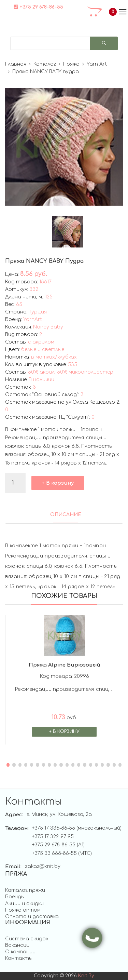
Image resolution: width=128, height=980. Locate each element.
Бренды (15, 897)
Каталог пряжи (25, 890)
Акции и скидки (24, 904)
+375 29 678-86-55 (39, 7)
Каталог (45, 64)
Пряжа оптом (23, 910)
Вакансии (17, 945)
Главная (16, 64)
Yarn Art (97, 64)
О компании (20, 952)
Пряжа (71, 64)
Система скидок (27, 939)
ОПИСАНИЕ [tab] (66, 515)
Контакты (19, 958)
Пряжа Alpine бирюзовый (65, 665)
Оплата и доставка (32, 917)
